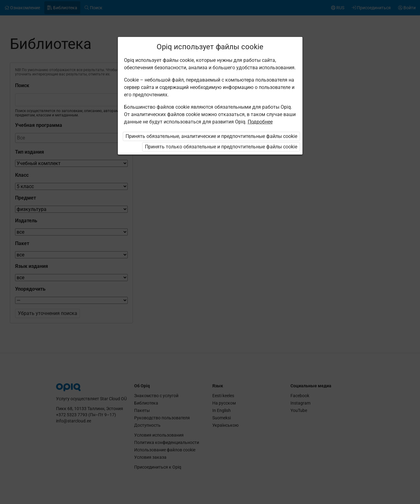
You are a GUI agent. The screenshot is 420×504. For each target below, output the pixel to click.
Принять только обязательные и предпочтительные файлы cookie (221, 147)
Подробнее (260, 122)
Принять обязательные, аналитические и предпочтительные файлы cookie (211, 136)
